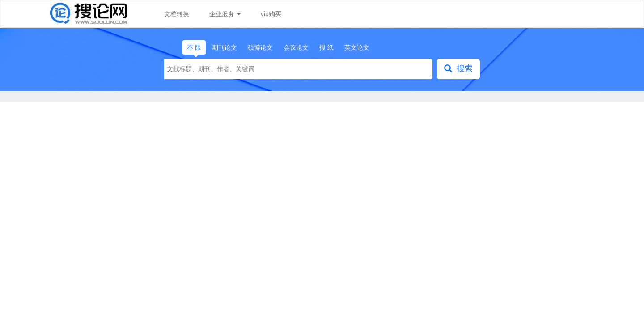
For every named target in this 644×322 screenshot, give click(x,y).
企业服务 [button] (225, 14)
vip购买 (271, 14)
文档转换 (177, 14)
